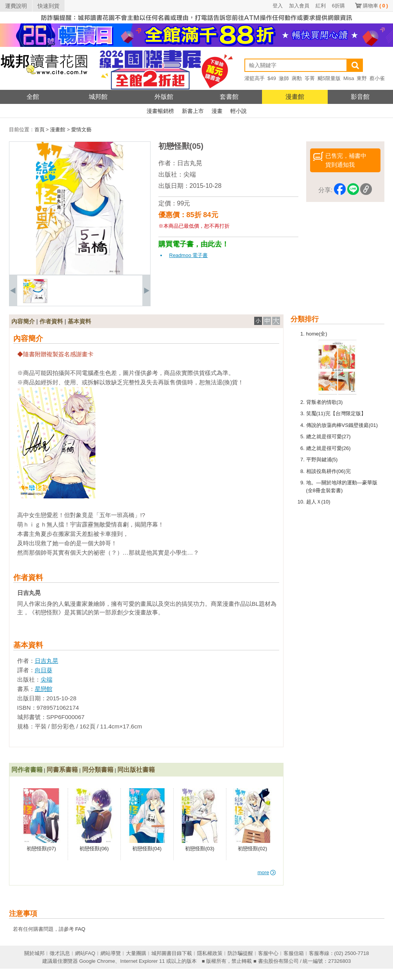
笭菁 (310, 78)
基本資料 (79, 321)
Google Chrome (97, 961)
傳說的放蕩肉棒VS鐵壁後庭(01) (342, 425)
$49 (272, 78)
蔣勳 (297, 78)
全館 (33, 97)
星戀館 (44, 689)
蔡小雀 (377, 78)
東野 (362, 78)
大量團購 (136, 953)
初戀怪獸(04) (147, 849)
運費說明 (16, 6)
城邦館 (98, 97)
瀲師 (284, 78)
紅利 (321, 6)
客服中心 (268, 953)
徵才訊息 (60, 953)
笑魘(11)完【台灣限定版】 (336, 413)
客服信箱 (294, 953)
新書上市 (193, 111)
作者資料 (51, 321)
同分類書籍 (98, 770)
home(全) (317, 334)
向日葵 (44, 670)
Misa (349, 78)
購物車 (375, 6)
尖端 (190, 174)
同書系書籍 (62, 770)
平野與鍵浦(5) (322, 460)
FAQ (80, 929)
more (267, 872)
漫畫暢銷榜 (160, 111)
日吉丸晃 (190, 163)
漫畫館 (295, 97)
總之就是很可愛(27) (328, 436)
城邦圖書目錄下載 (172, 953)
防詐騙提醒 (240, 953)
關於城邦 (34, 953)
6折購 (338, 6)
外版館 (164, 97)
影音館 (360, 97)
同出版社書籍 (136, 770)
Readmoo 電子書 (189, 255)
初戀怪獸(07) (41, 849)
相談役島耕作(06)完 (328, 471)
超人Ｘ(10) (318, 502)
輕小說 (239, 111)
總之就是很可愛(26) (328, 448)
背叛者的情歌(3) (325, 402)
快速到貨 (48, 6)
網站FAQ (85, 953)
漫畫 (217, 111)
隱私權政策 (210, 953)
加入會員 (299, 6)
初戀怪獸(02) (252, 849)
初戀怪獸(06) (94, 849)
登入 (278, 6)
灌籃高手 (255, 78)
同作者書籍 (27, 770)
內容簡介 (23, 321)
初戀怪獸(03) (200, 849)
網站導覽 (111, 953)
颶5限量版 (329, 78)
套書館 (229, 97)
